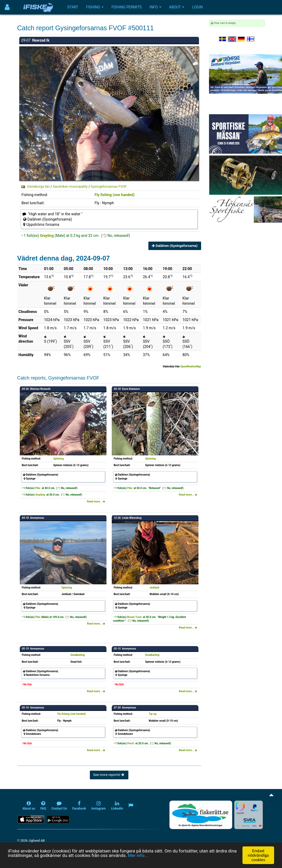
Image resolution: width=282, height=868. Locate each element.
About (177, 7)
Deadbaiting (78, 655)
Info (155, 7)
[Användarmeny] (7, 7)
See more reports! (109, 775)
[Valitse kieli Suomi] (251, 39)
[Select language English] (232, 39)
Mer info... (138, 855)
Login (197, 7)
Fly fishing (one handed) (115, 195)
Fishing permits (127, 7)
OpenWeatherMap (191, 366)
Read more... (96, 502)
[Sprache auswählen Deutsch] (242, 39)
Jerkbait (154, 588)
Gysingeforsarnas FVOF (109, 186)
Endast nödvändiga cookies (258, 855)
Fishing (95, 7)
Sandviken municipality (70, 186)
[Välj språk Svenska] (223, 39)
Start (73, 7)
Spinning (59, 459)
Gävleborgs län (38, 186)
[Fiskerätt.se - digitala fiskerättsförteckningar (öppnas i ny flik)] (201, 815)
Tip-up (153, 714)
